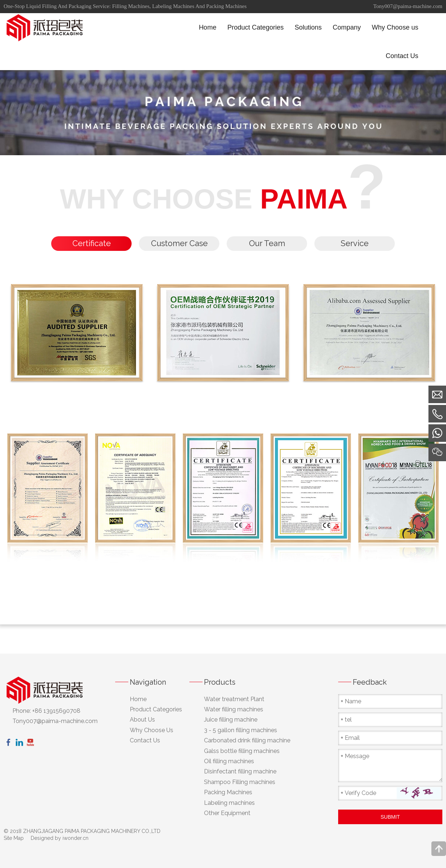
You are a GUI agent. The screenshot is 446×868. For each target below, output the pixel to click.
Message (357, 756)
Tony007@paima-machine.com (408, 6)
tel (348, 720)
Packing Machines (228, 793)
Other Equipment (227, 813)
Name (353, 701)
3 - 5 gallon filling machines (241, 731)
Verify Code (360, 793)
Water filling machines (234, 710)
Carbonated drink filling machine (247, 741)
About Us (142, 720)
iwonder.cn (75, 838)
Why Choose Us (152, 731)
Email (352, 738)
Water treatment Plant (234, 699)
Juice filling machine (231, 720)
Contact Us (145, 741)
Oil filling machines (229, 762)
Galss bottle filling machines (242, 751)
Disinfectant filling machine (240, 772)
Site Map (14, 838)
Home (138, 699)
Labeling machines (229, 803)
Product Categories (156, 710)
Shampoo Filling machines (240, 782)
